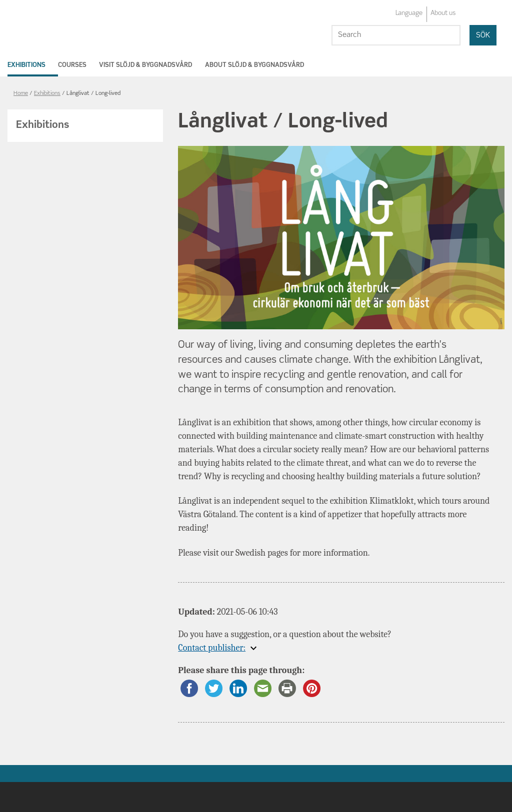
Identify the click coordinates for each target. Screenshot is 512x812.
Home (21, 94)
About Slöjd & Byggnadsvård (254, 65)
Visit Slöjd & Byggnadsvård (145, 65)
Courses (72, 65)
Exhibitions (26, 65)
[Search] (396, 35)
